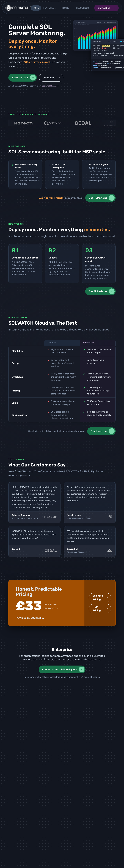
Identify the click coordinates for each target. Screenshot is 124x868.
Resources (84, 8)
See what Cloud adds (51, 86)
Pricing (66, 8)
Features (50, 8)
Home (36, 8)
